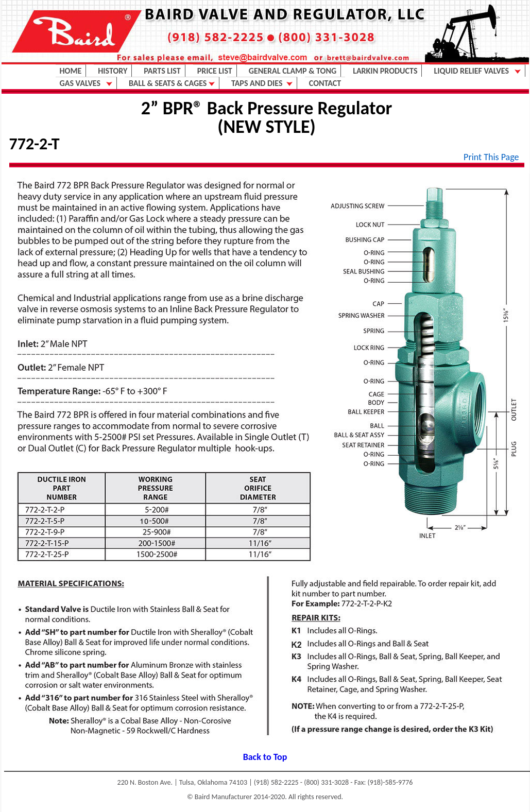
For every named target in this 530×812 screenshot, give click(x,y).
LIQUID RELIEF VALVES (477, 71)
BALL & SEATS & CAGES (172, 83)
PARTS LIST (162, 71)
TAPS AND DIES (262, 83)
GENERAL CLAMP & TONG (293, 71)
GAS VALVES (86, 83)
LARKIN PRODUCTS (385, 71)
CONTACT (325, 83)
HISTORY (113, 71)
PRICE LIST (215, 71)
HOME (71, 71)
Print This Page (491, 157)
